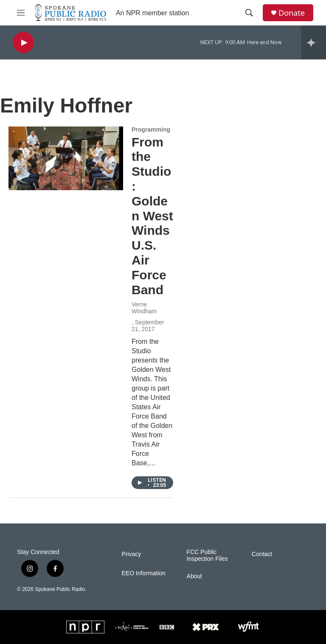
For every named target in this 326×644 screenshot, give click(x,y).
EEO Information (143, 573)
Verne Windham (144, 308)
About (195, 576)
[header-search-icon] (249, 13)
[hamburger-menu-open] (21, 13)
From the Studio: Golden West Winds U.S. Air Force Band (152, 216)
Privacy (131, 554)
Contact (262, 554)
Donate (292, 13)
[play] (23, 43)
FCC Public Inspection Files (207, 555)
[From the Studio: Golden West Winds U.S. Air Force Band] (66, 158)
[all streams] (313, 42)
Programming (151, 129)
